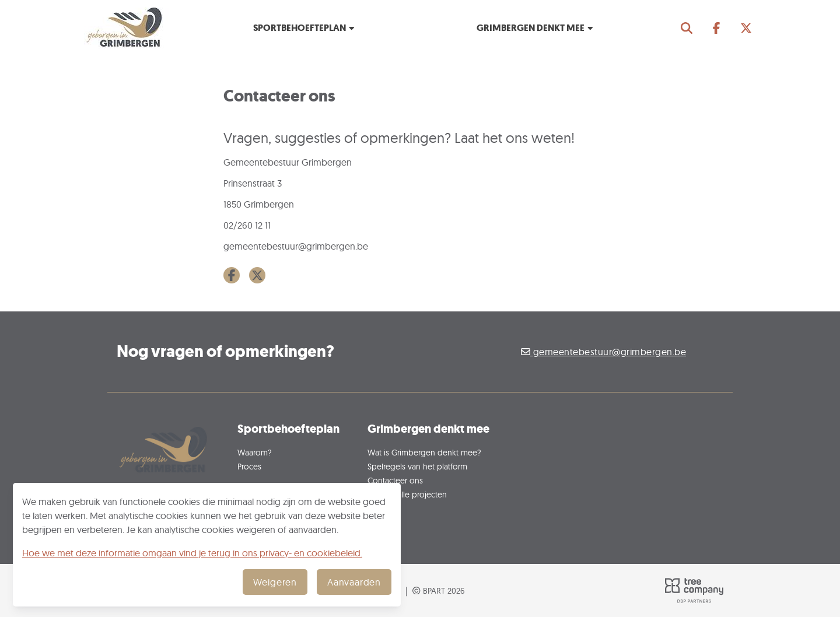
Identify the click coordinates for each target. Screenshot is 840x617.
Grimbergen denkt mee (535, 28)
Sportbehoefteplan (304, 28)
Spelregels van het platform (417, 466)
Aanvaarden (354, 582)
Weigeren (275, 582)
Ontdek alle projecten (407, 494)
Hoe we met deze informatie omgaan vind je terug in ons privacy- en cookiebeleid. (192, 553)
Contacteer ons (395, 480)
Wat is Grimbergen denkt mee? (424, 452)
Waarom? (255, 452)
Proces (249, 466)
